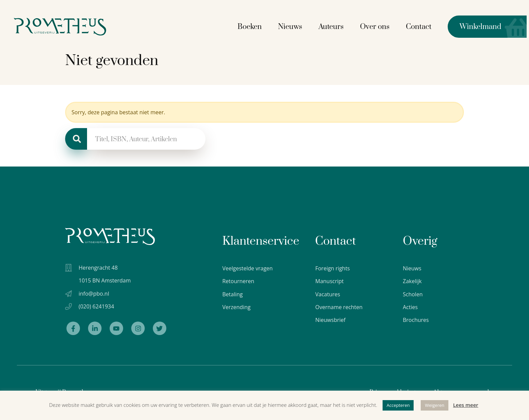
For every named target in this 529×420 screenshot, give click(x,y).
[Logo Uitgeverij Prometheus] (65, 26)
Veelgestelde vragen (247, 268)
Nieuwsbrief (330, 320)
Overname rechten (339, 307)
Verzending (236, 307)
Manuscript (329, 281)
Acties (410, 307)
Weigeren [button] (435, 405)
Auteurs (333, 26)
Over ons (377, 26)
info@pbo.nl (94, 294)
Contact (421, 26)
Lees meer (466, 405)
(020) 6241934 (96, 307)
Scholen (413, 294)
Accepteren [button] (398, 405)
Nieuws (293, 26)
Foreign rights (332, 268)
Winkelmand (477, 26)
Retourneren (238, 281)
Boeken (252, 26)
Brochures (416, 320)
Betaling (233, 294)
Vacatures (328, 294)
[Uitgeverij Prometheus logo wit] (110, 236)
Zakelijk (412, 281)
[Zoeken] (76, 139)
